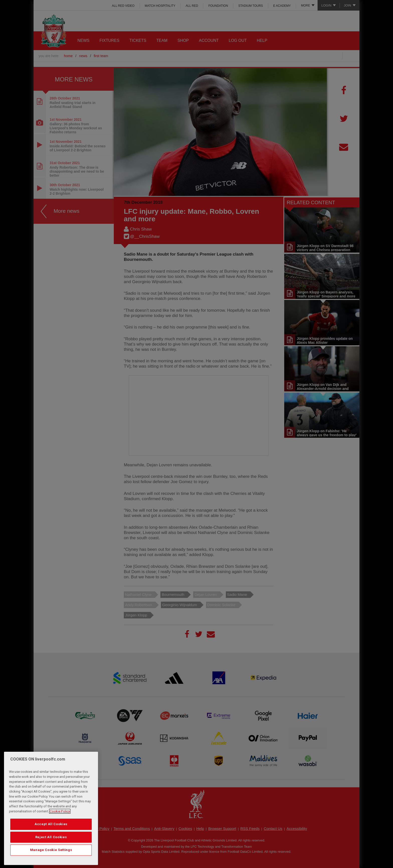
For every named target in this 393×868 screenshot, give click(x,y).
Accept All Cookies (51, 824)
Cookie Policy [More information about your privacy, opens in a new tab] (60, 811)
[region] (51, 808)
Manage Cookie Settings (51, 850)
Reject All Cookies (51, 837)
